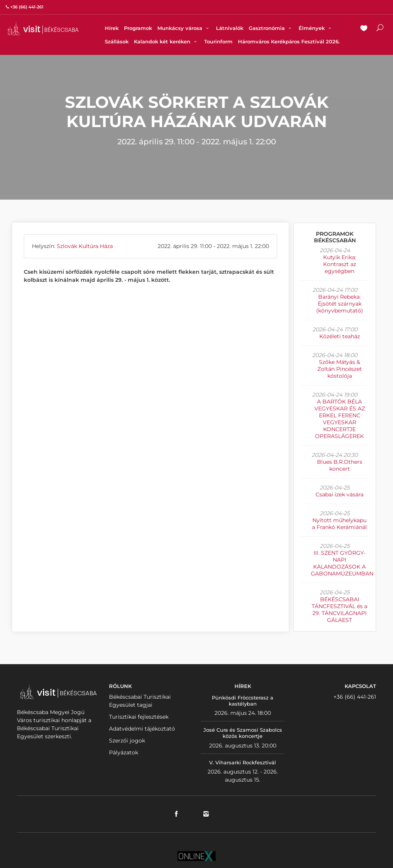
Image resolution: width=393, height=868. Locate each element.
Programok (138, 28)
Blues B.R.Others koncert (340, 465)
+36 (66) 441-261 (355, 697)
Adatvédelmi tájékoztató (142, 729)
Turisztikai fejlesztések (139, 717)
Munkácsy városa (184, 28)
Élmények (316, 28)
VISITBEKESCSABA (43, 29)
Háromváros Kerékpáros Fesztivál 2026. (289, 41)
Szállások (117, 41)
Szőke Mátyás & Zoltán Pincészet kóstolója (340, 369)
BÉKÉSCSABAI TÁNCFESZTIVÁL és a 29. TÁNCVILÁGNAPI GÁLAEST (339, 610)
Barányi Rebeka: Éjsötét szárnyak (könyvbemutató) (340, 304)
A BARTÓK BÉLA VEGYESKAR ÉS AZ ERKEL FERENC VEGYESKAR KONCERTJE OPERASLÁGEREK (340, 419)
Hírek (112, 28)
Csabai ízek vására (339, 494)
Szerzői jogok (127, 741)
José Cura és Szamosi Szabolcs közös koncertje (243, 733)
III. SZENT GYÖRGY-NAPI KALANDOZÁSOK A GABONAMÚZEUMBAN (342, 563)
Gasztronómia (271, 28)
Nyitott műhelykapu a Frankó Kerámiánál (339, 524)
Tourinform (218, 41)
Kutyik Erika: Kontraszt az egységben (340, 264)
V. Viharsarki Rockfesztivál (243, 762)
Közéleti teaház (340, 336)
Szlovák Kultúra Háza (85, 246)
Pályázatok (124, 752)
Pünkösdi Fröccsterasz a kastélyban (243, 701)
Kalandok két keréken (166, 41)
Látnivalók (230, 28)
